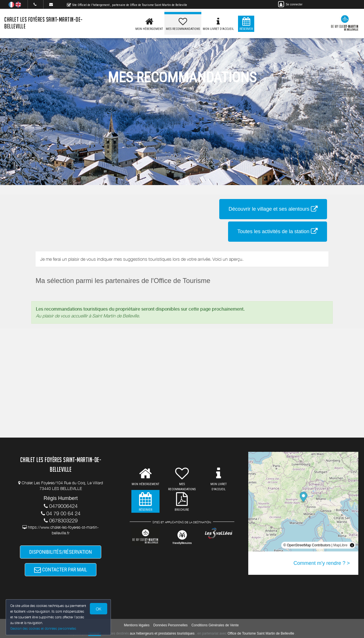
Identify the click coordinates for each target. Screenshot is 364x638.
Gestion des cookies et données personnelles (43, 628)
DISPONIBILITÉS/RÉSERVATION (61, 552)
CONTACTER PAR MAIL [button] (61, 570)
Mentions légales (137, 625)
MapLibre (340, 545)
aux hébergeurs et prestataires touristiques (162, 633)
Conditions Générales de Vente (215, 625)
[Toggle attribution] (352, 545)
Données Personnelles (170, 625)
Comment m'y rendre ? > (322, 563)
